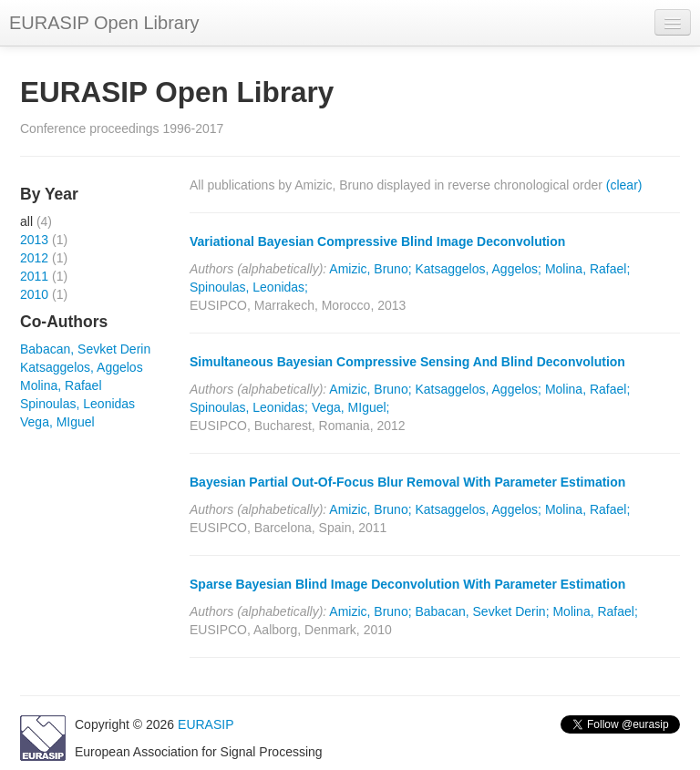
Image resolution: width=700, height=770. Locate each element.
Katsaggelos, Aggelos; (478, 269)
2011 (34, 276)
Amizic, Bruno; (370, 269)
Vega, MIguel (57, 422)
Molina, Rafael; (587, 269)
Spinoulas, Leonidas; (249, 287)
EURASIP (206, 724)
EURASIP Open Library (104, 23)
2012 (34, 258)
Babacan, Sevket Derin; (482, 611)
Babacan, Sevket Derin (85, 349)
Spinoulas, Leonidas (77, 404)
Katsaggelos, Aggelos (82, 367)
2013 (34, 240)
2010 (34, 294)
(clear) (624, 185)
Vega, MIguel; (351, 407)
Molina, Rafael (61, 385)
